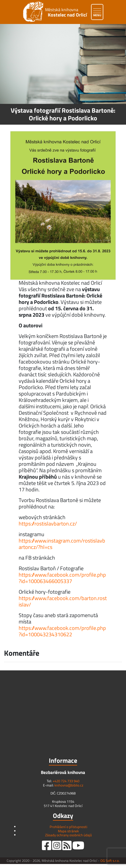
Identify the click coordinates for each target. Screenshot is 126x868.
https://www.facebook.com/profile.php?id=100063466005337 (62, 578)
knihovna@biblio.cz (69, 785)
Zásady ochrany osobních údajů (68, 835)
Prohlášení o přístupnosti (68, 827)
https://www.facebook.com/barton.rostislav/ (63, 601)
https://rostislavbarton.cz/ (48, 523)
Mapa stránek (68, 831)
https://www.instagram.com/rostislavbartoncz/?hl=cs (62, 544)
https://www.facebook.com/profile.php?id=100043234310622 (62, 631)
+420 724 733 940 (66, 781)
